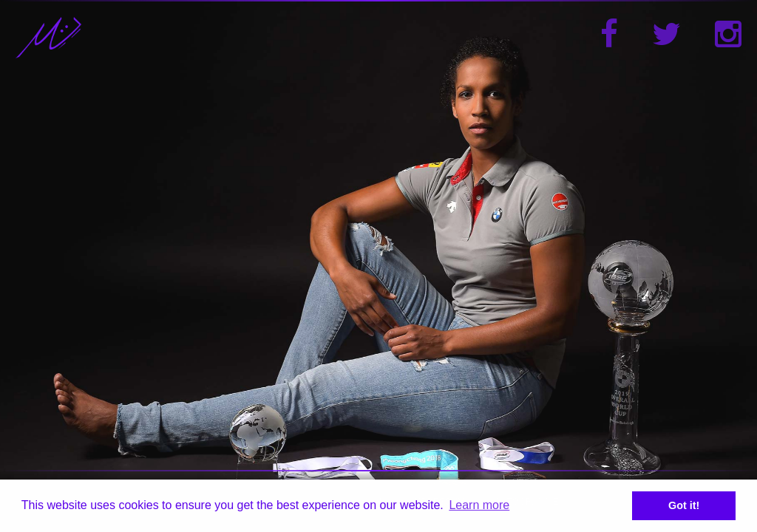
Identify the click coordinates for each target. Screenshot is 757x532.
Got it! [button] (684, 505)
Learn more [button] (479, 505)
